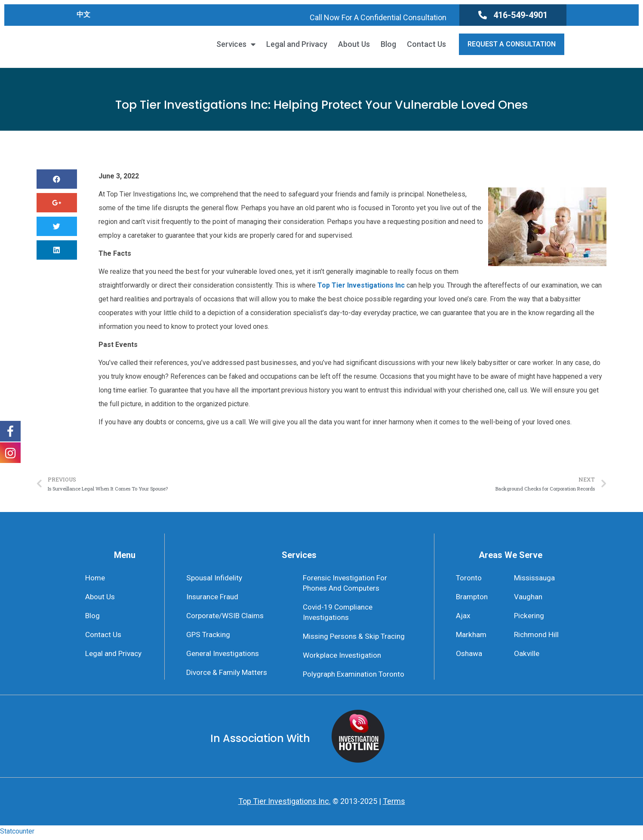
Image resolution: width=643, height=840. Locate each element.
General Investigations (225, 656)
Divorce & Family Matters (228, 675)
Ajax (463, 617)
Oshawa (470, 656)
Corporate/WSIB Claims (227, 617)
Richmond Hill (538, 636)
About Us (354, 44)
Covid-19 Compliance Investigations (339, 613)
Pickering (530, 617)
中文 (83, 14)
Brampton (473, 597)
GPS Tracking (209, 636)
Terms (394, 804)
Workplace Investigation (344, 658)
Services (236, 44)
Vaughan (529, 597)
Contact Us (426, 44)
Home (96, 578)
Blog (388, 44)
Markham (472, 636)
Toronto (469, 578)
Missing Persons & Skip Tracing (357, 639)
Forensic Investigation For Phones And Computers (347, 583)
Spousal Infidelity (215, 578)
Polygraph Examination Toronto (356, 677)
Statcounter (17, 834)
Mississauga (536, 578)
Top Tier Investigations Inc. (285, 804)
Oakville (527, 656)
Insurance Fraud (214, 597)
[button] (513, 15)
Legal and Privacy (297, 44)
